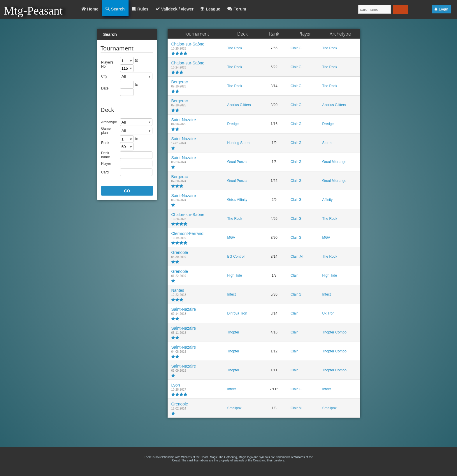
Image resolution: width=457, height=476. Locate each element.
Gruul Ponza (237, 162)
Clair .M (297, 257)
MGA (231, 238)
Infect (231, 294)
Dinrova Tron (237, 313)
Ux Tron (328, 313)
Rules (143, 9)
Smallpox (234, 408)
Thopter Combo (334, 332)
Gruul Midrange (334, 162)
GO (127, 191)
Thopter (233, 332)
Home (93, 9)
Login (443, 9)
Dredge (233, 124)
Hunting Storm (238, 143)
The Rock (234, 48)
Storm (327, 143)
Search (118, 9)
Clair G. (297, 48)
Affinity (328, 200)
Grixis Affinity (237, 200)
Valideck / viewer (177, 9)
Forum (240, 9)
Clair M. (297, 408)
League (213, 9)
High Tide (234, 275)
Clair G (296, 200)
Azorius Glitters (239, 105)
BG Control (236, 257)
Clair (294, 275)
